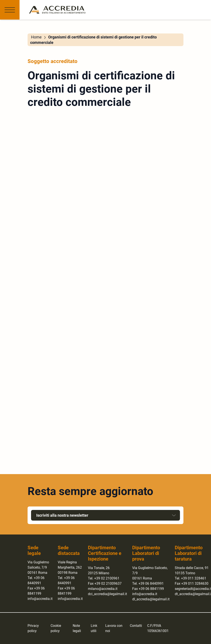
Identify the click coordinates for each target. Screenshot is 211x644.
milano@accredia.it (103, 589)
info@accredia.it (40, 599)
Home (36, 37)
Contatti (136, 626)
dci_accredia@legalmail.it (107, 594)
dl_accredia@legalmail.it (151, 599)
